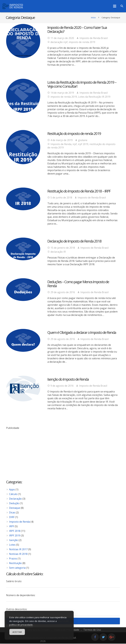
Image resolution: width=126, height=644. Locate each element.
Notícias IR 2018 (18, 554)
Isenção (14, 541)
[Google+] (112, 638)
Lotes (12, 545)
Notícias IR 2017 (18, 550)
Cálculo (13, 495)
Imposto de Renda (61, 145)
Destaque (15, 508)
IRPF (12, 527)
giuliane (83, 141)
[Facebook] (95, 638)
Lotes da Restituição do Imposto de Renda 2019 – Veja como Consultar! (82, 85)
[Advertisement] (63, 452)
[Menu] (115, 6)
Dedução (14, 504)
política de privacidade (21, 628)
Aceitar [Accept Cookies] (17, 635)
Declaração (15, 499)
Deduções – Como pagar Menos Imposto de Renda (78, 284)
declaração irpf (59, 43)
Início (93, 18)
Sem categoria (17, 568)
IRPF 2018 (15, 531)
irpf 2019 (83, 145)
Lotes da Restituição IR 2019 (94, 97)
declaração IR (58, 252)
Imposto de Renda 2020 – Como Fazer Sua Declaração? (77, 30)
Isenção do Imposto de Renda (68, 380)
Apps (12, 490)
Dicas (12, 513)
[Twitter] (103, 638)
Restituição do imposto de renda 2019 (74, 134)
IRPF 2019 (15, 536)
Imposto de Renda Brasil (94, 39)
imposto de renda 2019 (82, 43)
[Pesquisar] (122, 6)
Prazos (13, 559)
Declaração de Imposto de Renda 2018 (74, 241)
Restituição (15, 564)
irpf (75, 145)
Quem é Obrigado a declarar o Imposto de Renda (82, 333)
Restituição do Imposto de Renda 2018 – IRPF (79, 191)
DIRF (12, 518)
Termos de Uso (92, 630)
